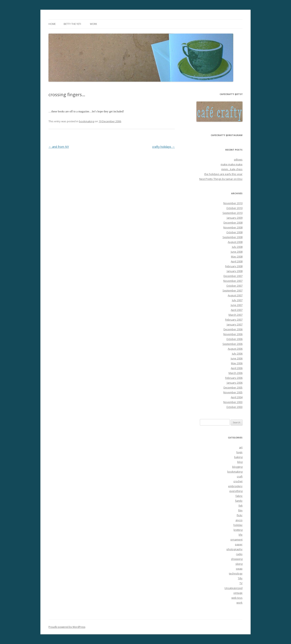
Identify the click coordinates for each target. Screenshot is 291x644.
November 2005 (233, 392)
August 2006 (235, 349)
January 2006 (235, 383)
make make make (232, 164)
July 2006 (237, 354)
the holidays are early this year (223, 174)
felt (240, 506)
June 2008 (237, 252)
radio (239, 554)
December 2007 (233, 276)
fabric (239, 496)
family (239, 501)
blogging (237, 467)
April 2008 (237, 261)
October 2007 (234, 286)
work (93, 24)
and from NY (59, 147)
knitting (238, 530)
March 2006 (236, 373)
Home (52, 24)
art (241, 447)
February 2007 (234, 320)
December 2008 (233, 223)
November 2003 (233, 402)
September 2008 (232, 237)
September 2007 (232, 290)
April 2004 (237, 397)
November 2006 (233, 334)
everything (236, 491)
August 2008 (235, 242)
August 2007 (235, 295)
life (241, 535)
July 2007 (237, 300)
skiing (239, 564)
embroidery (235, 486)
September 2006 (232, 344)
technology (236, 573)
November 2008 (233, 227)
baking (238, 457)
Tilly (240, 578)
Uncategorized (234, 588)
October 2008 (234, 232)
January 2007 (235, 324)
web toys (237, 598)
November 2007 (233, 281)
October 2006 (234, 339)
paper (239, 544)
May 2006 (237, 363)
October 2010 (234, 208)
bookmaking (87, 121)
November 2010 (233, 203)
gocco (239, 520)
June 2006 (237, 358)
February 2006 (234, 378)
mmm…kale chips (232, 169)
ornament (236, 539)
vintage (238, 593)
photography (235, 549)
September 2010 (232, 213)
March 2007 (236, 315)
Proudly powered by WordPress (67, 627)
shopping (237, 559)
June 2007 (237, 305)
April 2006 (237, 368)
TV (241, 583)
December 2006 (233, 329)
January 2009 (235, 218)
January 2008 (235, 271)
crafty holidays (163, 147)
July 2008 (237, 247)
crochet (238, 481)
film (240, 510)
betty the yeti (72, 24)
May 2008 (237, 257)
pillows (238, 159)
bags (239, 452)
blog (240, 462)
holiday (238, 525)
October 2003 (234, 407)
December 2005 (233, 387)
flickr (240, 515)
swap (239, 569)
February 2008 (234, 266)
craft (240, 476)
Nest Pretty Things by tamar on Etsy (221, 179)
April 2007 (237, 310)
